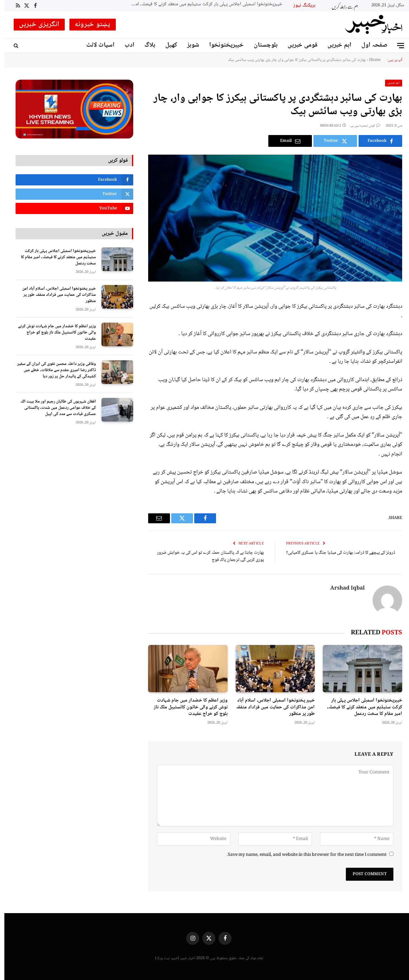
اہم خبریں (335, 45)
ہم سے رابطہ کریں (341, 6)
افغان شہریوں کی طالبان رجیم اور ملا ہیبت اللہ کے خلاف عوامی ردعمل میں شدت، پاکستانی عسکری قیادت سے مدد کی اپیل (54, 408)
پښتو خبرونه (88, 25)
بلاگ (146, 45)
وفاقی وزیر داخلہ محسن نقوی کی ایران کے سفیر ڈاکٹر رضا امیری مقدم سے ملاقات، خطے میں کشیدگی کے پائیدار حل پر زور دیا (52, 370)
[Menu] (396, 46)
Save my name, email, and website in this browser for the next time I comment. (302, 855)
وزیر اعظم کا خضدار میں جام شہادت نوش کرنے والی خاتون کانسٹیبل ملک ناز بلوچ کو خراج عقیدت (186, 707)
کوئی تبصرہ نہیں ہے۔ (361, 126)
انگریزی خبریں (35, 25)
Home (371, 60)
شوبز (189, 45)
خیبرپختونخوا (222, 45)
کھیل (167, 45)
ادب (125, 45)
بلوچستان (261, 45)
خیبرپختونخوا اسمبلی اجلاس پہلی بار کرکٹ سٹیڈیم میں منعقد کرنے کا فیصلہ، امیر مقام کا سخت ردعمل (200, 5)
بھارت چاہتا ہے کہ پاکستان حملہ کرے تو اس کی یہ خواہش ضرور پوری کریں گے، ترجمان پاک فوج (206, 556)
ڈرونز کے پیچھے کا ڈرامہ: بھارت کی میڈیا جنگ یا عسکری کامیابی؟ (336, 553)
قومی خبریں (298, 45)
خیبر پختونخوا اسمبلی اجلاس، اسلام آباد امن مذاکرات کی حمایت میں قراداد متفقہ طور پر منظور (271, 707)
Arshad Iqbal (343, 589)
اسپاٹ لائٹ (96, 45)
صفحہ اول (370, 45)
